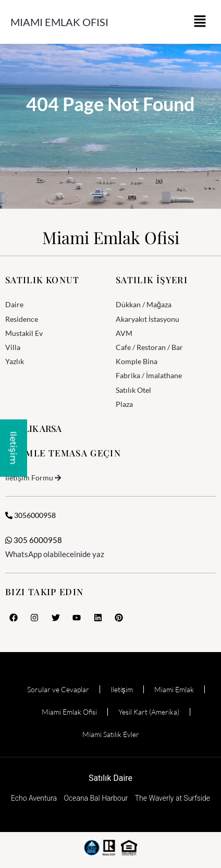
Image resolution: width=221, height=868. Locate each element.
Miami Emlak (174, 689)
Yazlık (15, 361)
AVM (124, 333)
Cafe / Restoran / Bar (149, 347)
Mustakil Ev (24, 333)
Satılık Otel (133, 390)
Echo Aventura (34, 798)
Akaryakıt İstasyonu (148, 319)
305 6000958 (34, 540)
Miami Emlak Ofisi (59, 22)
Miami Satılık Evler (111, 734)
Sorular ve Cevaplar (58, 689)
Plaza (124, 404)
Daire (14, 304)
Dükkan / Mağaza (144, 304)
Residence (22, 319)
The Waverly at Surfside (173, 798)
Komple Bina (137, 361)
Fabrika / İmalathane (149, 375)
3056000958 (30, 515)
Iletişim (122, 689)
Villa (13, 347)
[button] (200, 22)
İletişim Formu (29, 478)
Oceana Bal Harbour (96, 798)
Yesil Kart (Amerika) (149, 712)
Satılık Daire (110, 778)
